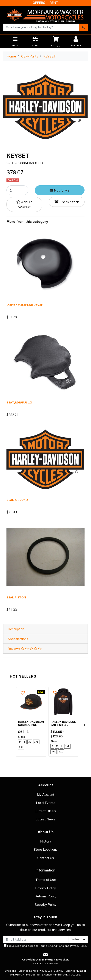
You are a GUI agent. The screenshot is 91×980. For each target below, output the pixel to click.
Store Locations (46, 849)
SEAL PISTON (16, 597)
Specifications (18, 639)
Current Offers (45, 811)
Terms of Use (46, 880)
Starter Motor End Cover (24, 305)
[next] (84, 725)
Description (16, 629)
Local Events (46, 803)
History (46, 841)
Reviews (25, 649)
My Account (46, 795)
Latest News (45, 819)
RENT (54, 3)
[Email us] (45, 954)
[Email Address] (36, 939)
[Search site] (83, 27)
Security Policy (46, 905)
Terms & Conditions (52, 946)
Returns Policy (45, 896)
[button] (24, 204)
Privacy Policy (45, 888)
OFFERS (39, 3)
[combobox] (41, 27)
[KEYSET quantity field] (17, 190)
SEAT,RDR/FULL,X (19, 402)
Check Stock (67, 202)
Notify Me (60, 190)
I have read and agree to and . (46, 946)
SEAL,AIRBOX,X (17, 500)
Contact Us (46, 858)
